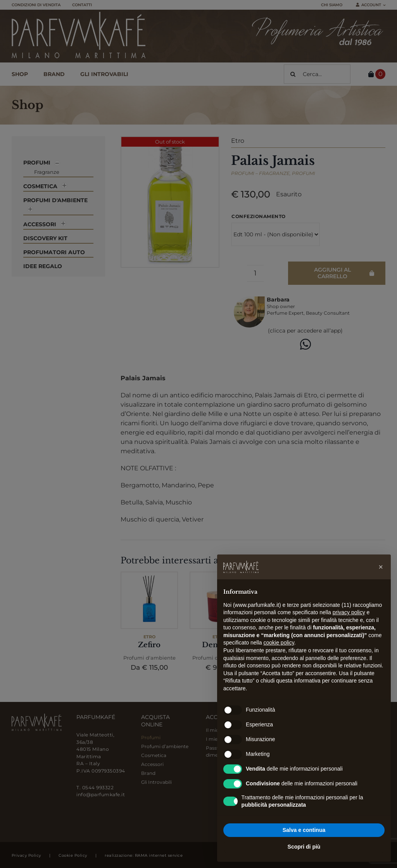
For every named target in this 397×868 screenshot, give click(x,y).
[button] (381, 567)
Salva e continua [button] (304, 830)
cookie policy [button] (279, 643)
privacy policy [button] (349, 612)
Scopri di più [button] (304, 847)
